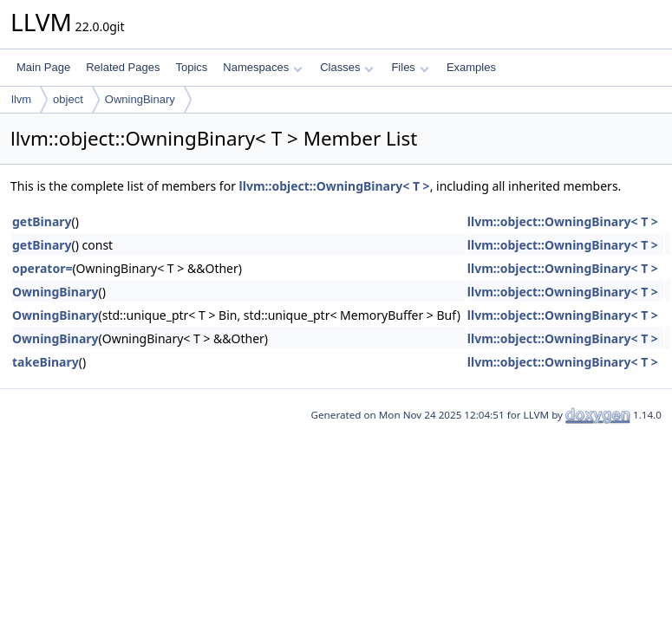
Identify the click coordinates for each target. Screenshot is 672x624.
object (68, 99)
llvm (21, 99)
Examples (471, 67)
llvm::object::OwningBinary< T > (335, 186)
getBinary (42, 221)
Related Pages (123, 67)
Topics (191, 67)
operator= (42, 268)
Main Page (43, 67)
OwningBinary (140, 99)
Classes (347, 67)
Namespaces (262, 67)
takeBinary (46, 362)
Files (410, 67)
